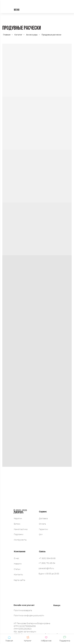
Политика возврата (23, 610)
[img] (33, 494)
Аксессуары (32, 35)
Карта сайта (19, 580)
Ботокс (17, 524)
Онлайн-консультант (24, 605)
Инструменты (20, 540)
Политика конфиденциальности (29, 615)
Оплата (42, 524)
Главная (7, 35)
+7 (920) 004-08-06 (47, 558)
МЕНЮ (17, 10)
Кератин (18, 518)
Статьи (17, 569)
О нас (16, 558)
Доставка (43, 518)
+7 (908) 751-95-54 (47, 563)
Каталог (18, 35)
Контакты (18, 574)
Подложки (19, 534)
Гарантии (43, 529)
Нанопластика (21, 529)
